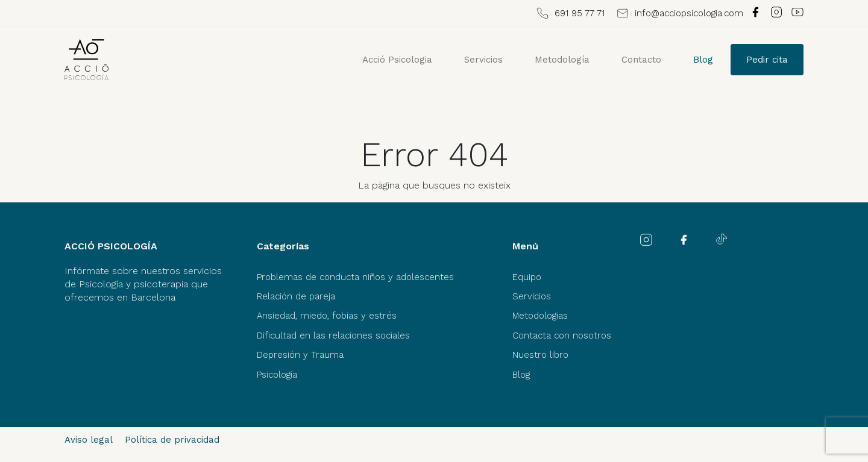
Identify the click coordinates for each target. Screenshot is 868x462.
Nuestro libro (540, 355)
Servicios (483, 60)
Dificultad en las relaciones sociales (333, 336)
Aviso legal (89, 440)
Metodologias (540, 316)
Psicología (277, 375)
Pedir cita (767, 60)
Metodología (562, 60)
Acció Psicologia (397, 60)
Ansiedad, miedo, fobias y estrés (327, 316)
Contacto (641, 60)
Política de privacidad (172, 440)
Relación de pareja (296, 296)
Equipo (527, 277)
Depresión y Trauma (300, 355)
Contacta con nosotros (562, 336)
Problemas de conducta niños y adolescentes (355, 277)
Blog (703, 60)
